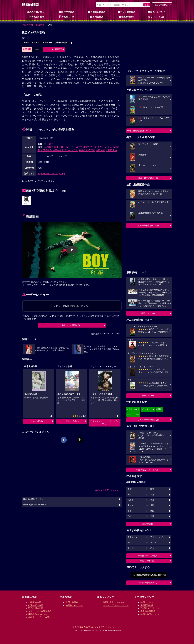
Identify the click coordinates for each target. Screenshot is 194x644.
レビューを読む (157, 17)
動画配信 (59, 49)
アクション (133, 537)
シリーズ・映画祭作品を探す (148, 420)
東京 (130, 489)
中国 (130, 511)
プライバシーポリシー (111, 627)
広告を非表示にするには (108, 490)
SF (129, 542)
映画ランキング (157, 12)
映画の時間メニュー (37, 12)
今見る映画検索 (161, 5)
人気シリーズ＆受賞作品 (40, 611)
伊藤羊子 (88, 147)
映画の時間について (148, 583)
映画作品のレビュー (38, 614)
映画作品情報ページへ (33, 499)
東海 (152, 495)
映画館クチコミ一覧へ (148, 556)
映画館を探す (37, 17)
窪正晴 (92, 150)
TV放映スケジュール (150, 608)
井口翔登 (49, 147)
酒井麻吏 (83, 150)
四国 (152, 511)
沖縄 (152, 516)
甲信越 (131, 505)
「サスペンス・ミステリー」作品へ (104, 423)
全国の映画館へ (148, 524)
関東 (152, 489)
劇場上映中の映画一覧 (148, 178)
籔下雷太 (49, 144)
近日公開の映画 (127, 12)
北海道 (131, 500)
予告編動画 (97, 17)
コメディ (132, 548)
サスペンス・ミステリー (42, 43)
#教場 (159, 409)
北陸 (152, 505)
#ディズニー (132, 414)
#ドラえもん (132, 409)
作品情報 (40, 25)
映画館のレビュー (74, 605)
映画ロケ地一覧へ (148, 561)
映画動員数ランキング (114, 602)
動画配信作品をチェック (148, 225)
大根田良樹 (111, 150)
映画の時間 (27, 25)
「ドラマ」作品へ (71, 421)
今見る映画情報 (148, 611)
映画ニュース (67, 17)
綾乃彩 (79, 147)
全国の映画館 (72, 602)
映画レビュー (148, 396)
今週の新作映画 (97, 12)
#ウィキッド (147, 409)
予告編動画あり (61, 43)
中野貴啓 (97, 147)
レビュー (47, 49)
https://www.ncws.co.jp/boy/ (51, 174)
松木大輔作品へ (38, 421)
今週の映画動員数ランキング (140, 131)
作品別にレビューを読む (40, 617)
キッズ (153, 542)
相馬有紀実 (58, 150)
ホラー (153, 548)
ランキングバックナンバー (116, 605)
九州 (130, 516)
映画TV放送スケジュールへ (148, 470)
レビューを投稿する (71, 325)
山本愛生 (107, 147)
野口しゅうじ (71, 150)
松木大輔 (59, 147)
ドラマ (26, 43)
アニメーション (157, 537)
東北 (152, 500)
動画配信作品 (127, 17)
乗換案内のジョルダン (88, 627)
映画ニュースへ (148, 313)
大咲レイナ (69, 147)
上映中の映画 (67, 12)
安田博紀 (100, 150)
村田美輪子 (46, 150)
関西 (130, 495)
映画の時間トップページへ (35, 505)
